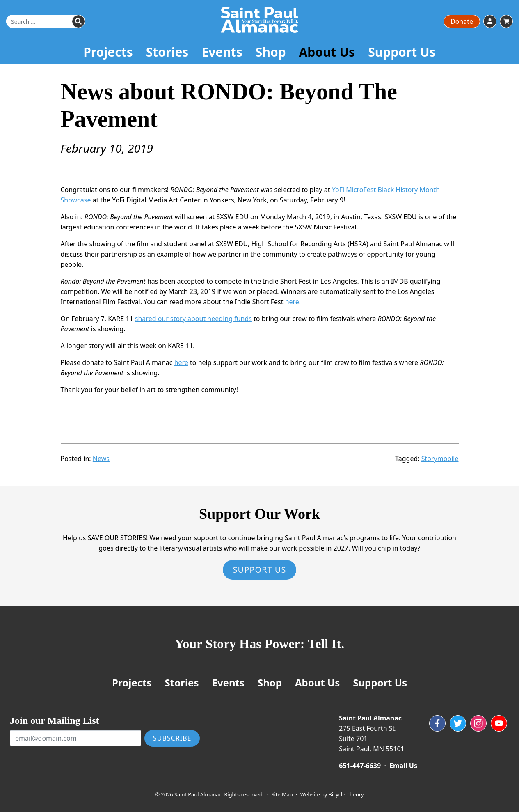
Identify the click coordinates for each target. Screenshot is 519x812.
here (292, 302)
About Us (327, 52)
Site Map (282, 794)
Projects (108, 52)
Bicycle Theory (346, 794)
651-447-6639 (360, 766)
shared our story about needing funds (193, 319)
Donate (462, 21)
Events (222, 52)
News (101, 459)
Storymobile (440, 459)
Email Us (403, 766)
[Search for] (46, 21)
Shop (271, 52)
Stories (167, 52)
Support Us (402, 52)
